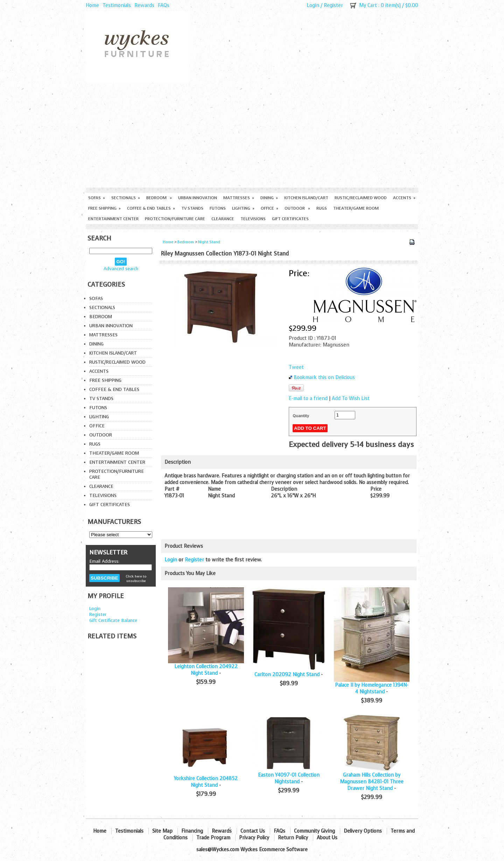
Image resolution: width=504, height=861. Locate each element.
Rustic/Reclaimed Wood (361, 198)
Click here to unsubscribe (136, 579)
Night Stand (209, 242)
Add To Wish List (351, 398)
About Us (327, 838)
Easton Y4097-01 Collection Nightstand (289, 778)
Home (92, 5)
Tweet (296, 367)
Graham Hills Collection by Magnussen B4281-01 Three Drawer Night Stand (372, 782)
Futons (218, 208)
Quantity (301, 416)
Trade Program (213, 838)
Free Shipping (104, 208)
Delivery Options (363, 831)
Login (313, 5)
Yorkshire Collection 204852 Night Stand (206, 782)
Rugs (322, 208)
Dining (269, 198)
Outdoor (297, 208)
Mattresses (239, 198)
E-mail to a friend (308, 398)
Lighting (243, 208)
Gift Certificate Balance (113, 620)
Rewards (144, 5)
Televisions (253, 219)
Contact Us (253, 831)
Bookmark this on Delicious (324, 377)
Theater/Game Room (356, 208)
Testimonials (117, 5)
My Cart (368, 5)
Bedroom (159, 198)
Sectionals (126, 198)
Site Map (162, 831)
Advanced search (121, 269)
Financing (192, 831)
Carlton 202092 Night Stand (287, 675)
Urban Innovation (198, 198)
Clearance (223, 219)
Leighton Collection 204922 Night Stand (206, 670)
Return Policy (293, 838)
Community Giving (314, 831)
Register (333, 5)
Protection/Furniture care (175, 219)
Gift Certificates (290, 219)
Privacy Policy (254, 838)
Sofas (97, 198)
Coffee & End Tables (151, 208)
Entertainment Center (113, 219)
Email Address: (104, 561)
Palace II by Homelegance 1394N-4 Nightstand (372, 688)
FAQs (164, 5)
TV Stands (192, 208)
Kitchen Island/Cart (306, 198)
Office (269, 208)
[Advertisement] (252, 135)
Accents (404, 198)
